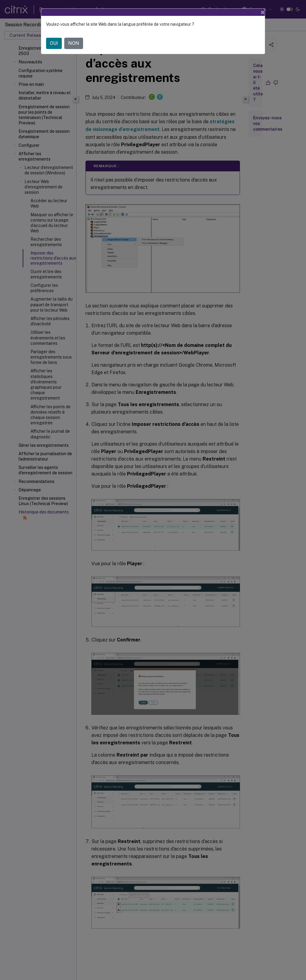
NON (74, 43)
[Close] (263, 12)
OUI (54, 43)
